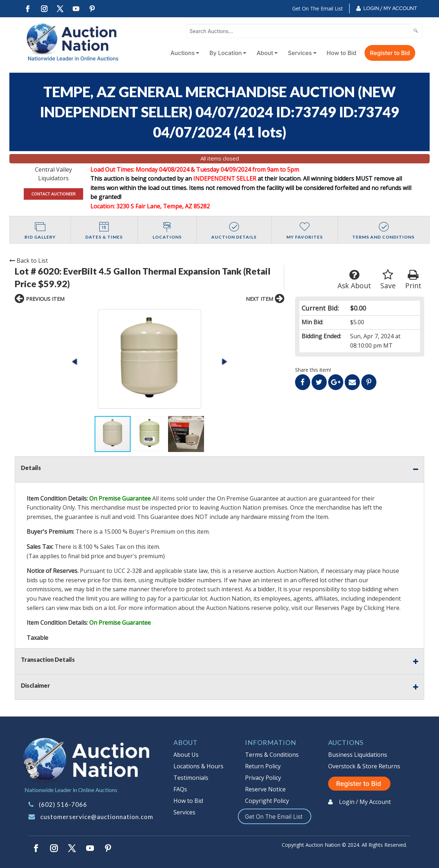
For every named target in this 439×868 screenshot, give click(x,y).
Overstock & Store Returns (364, 766)
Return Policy (263, 766)
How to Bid (342, 53)
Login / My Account (390, 8)
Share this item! (313, 370)
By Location (226, 53)
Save (388, 280)
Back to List (29, 261)
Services (300, 53)
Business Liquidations (358, 755)
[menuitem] (183, 53)
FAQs (180, 789)
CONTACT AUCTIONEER (53, 194)
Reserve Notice (265, 789)
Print (413, 280)
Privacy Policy (263, 778)
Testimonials (191, 778)
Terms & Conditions (272, 755)
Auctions (182, 53)
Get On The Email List (318, 8)
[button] (75, 362)
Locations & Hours (198, 766)
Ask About (354, 280)
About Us (186, 755)
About (265, 53)
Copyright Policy (267, 801)
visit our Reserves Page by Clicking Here (345, 608)
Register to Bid (390, 53)
